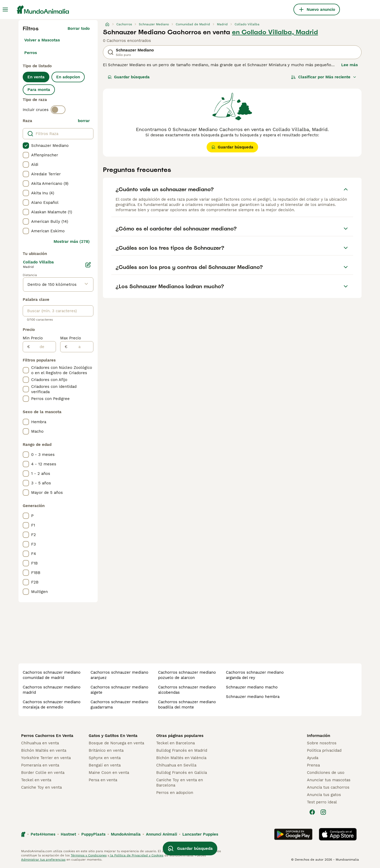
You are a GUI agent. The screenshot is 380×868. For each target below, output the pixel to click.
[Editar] (88, 265)
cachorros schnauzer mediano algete (119, 690)
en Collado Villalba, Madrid (275, 32)
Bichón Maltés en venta (44, 750)
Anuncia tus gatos (324, 795)
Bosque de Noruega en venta (116, 743)
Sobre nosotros (322, 743)
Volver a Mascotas (42, 40)
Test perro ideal (322, 802)
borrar (84, 121)
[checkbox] (26, 146)
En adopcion (68, 77)
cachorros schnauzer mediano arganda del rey (255, 675)
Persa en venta (103, 780)
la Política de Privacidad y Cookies (136, 855)
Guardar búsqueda (129, 77)
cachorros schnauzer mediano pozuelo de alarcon (187, 675)
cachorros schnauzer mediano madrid (52, 690)
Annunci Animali (161, 834)
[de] (43, 347)
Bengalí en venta (105, 765)
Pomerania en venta (40, 765)
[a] (80, 347)
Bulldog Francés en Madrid (182, 750)
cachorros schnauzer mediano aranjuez (119, 675)
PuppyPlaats (93, 834)
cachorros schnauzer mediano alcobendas (187, 690)
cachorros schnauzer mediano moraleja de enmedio (52, 705)
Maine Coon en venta (109, 773)
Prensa (313, 765)
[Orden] (324, 77)
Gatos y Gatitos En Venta (113, 736)
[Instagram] (323, 812)
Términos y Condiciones (89, 855)
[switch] (58, 110)
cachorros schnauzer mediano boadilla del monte (187, 705)
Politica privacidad (324, 750)
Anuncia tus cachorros (328, 787)
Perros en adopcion (175, 793)
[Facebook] (312, 812)
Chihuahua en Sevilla (176, 765)
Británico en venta (106, 750)
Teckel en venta (36, 780)
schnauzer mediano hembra (253, 697)
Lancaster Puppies (200, 834)
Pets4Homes (43, 834)
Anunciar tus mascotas (329, 780)
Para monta (39, 90)
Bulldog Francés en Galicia (182, 773)
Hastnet (68, 834)
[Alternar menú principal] (5, 9)
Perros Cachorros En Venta (47, 736)
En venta (36, 77)
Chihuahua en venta (40, 743)
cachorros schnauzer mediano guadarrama (119, 705)
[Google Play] (293, 834)
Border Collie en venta (43, 773)
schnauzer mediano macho (252, 687)
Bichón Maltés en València (181, 758)
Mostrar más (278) (72, 242)
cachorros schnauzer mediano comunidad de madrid (52, 675)
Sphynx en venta (105, 758)
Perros (31, 53)
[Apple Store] (338, 834)
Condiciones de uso (326, 773)
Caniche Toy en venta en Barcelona (180, 783)
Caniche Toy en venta (41, 787)
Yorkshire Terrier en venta (46, 758)
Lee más (350, 65)
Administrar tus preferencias (43, 860)
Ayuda (313, 758)
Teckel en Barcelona (175, 743)
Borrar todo (79, 28)
